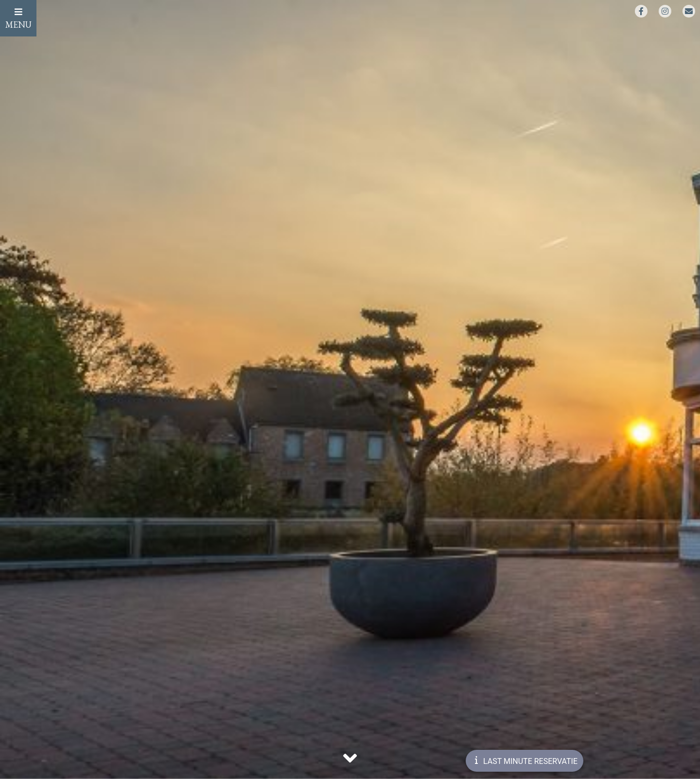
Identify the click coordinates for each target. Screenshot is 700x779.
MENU (18, 19)
